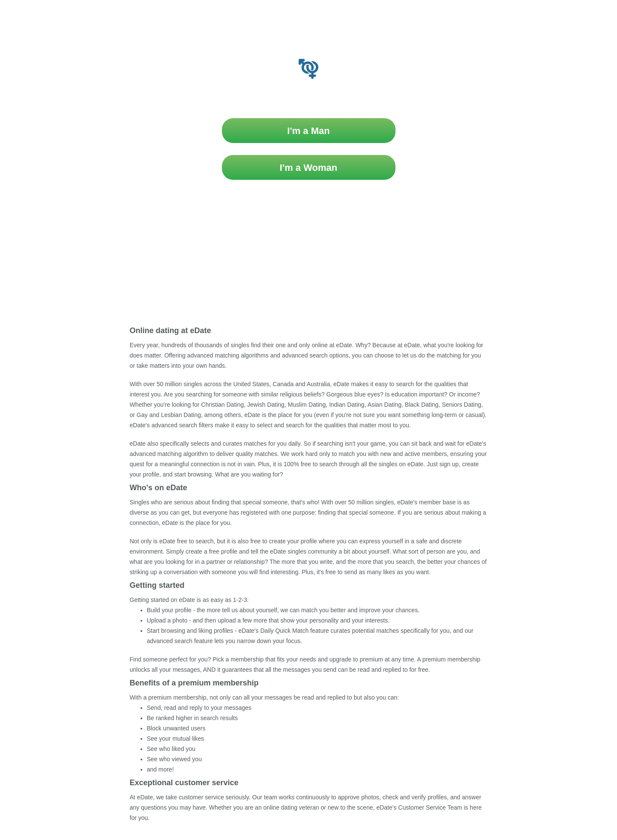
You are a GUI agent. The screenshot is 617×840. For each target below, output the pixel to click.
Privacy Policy (339, 300)
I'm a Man (308, 131)
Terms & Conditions (286, 300)
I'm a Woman (308, 168)
